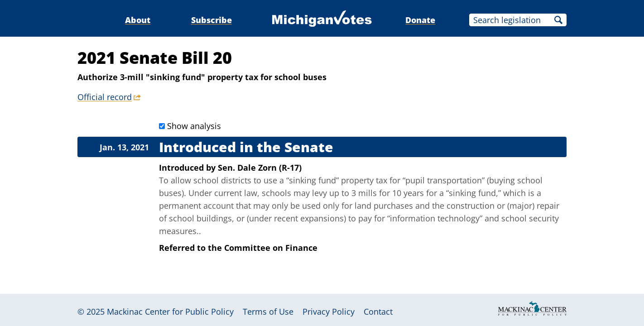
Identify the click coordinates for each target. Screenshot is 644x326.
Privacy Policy (329, 312)
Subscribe (211, 20)
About (138, 20)
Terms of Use (268, 312)
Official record (105, 97)
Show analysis (194, 126)
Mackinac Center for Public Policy (170, 312)
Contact (378, 312)
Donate (420, 20)
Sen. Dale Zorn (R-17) (260, 168)
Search (558, 20)
